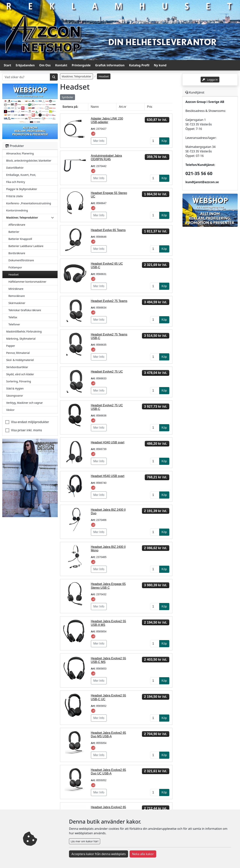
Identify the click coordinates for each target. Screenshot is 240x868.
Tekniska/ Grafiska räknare (25, 310)
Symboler (67, 97)
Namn (95, 107)
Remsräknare (17, 296)
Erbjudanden (25, 65)
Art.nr (123, 107)
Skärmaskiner (17, 303)
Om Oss (45, 65)
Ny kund (160, 65)
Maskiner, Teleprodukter (76, 76)
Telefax (13, 317)
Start (7, 65)
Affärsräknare (17, 225)
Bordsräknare (17, 253)
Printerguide (81, 65)
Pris (150, 107)
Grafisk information (110, 65)
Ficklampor (15, 267)
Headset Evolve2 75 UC (107, 372)
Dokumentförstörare (21, 260)
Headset (13, 274)
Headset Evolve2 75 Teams (109, 301)
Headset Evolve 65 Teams (108, 230)
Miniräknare (16, 289)
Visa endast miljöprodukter (30, 422)
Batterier (14, 232)
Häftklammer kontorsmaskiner (27, 282)
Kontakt (61, 65)
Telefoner (14, 324)
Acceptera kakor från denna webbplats (99, 854)
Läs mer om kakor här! (85, 841)
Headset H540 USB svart (108, 476)
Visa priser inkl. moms (27, 430)
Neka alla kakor (143, 854)
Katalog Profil (139, 65)
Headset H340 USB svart (108, 442)
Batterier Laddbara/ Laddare (26, 246)
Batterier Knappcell (20, 239)
